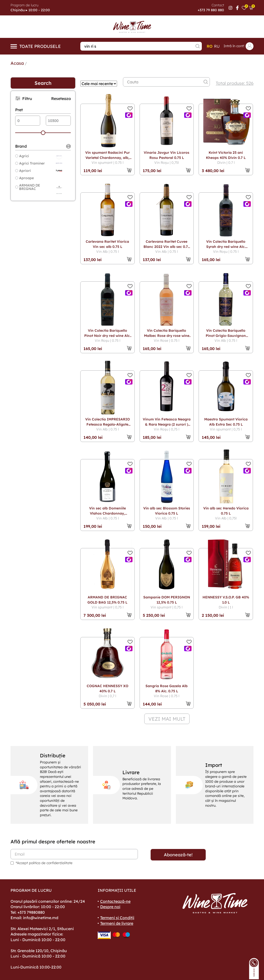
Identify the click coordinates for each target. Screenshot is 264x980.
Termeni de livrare (117, 923)
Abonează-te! (178, 855)
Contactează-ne (115, 901)
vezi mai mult (167, 719)
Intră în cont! (239, 46)
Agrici (22, 156)
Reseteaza (61, 99)
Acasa (17, 63)
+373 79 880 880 (211, 10)
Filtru (24, 98)
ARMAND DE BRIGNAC (28, 187)
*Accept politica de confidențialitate (44, 863)
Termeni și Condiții (117, 918)
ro (210, 46)
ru (217, 46)
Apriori (23, 171)
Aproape (24, 178)
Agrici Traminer (30, 163)
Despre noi (110, 907)
